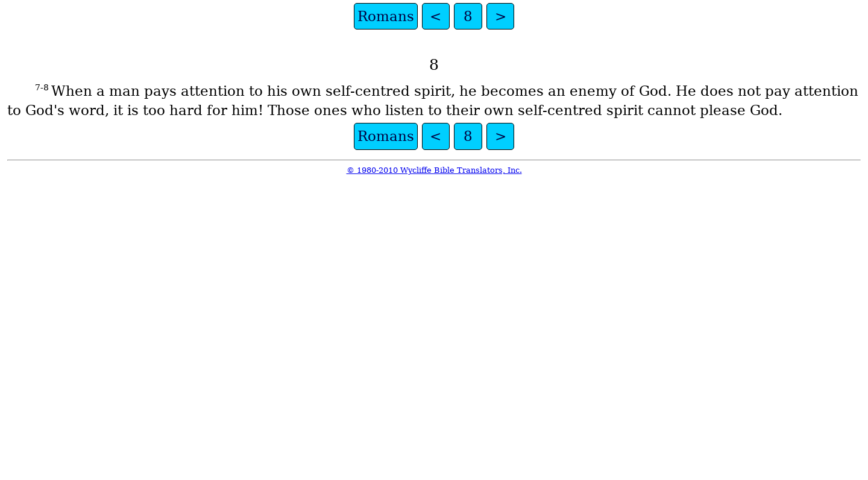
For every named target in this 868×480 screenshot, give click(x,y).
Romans (386, 16)
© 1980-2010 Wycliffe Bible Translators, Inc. (434, 170)
